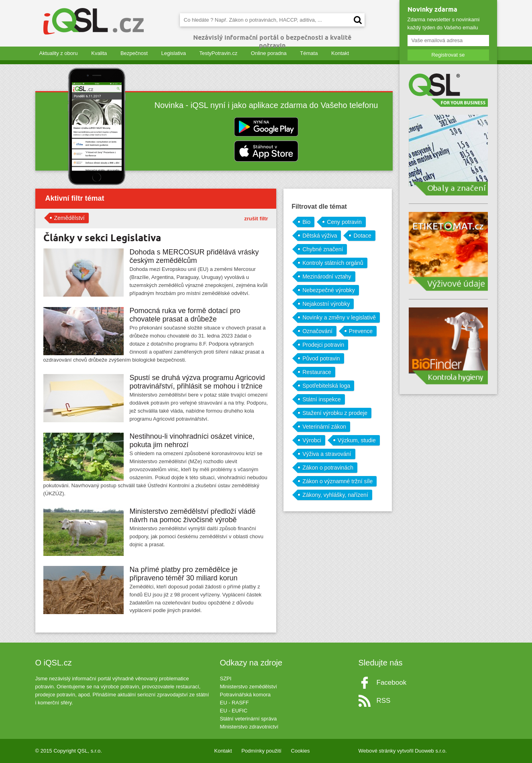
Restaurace (317, 372)
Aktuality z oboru (59, 53)
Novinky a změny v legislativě (339, 317)
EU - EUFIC (234, 711)
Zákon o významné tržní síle (337, 481)
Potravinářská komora (245, 695)
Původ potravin (321, 358)
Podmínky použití (261, 751)
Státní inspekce (322, 399)
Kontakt (340, 53)
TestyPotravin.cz (219, 53)
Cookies (301, 751)
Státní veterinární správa (249, 719)
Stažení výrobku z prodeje (335, 413)
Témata (309, 53)
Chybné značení (323, 249)
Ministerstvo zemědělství (249, 687)
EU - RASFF (234, 703)
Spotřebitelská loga (326, 386)
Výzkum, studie (357, 440)
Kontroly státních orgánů (333, 263)
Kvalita (99, 53)
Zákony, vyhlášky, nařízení (335, 495)
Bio (306, 222)
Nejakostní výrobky (326, 304)
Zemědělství (69, 218)
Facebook (392, 683)
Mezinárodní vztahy (327, 277)
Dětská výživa (320, 236)
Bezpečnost (134, 53)
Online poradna (269, 53)
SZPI (226, 679)
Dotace (362, 236)
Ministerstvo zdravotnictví (249, 727)
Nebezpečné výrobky (329, 290)
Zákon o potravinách (328, 468)
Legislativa (173, 53)
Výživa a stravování (327, 454)
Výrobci (312, 440)
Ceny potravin (344, 222)
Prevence (361, 331)
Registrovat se (448, 55)
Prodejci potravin (323, 345)
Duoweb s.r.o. (431, 751)
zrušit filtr (256, 219)
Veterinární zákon (324, 427)
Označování (317, 331)
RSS (384, 701)
